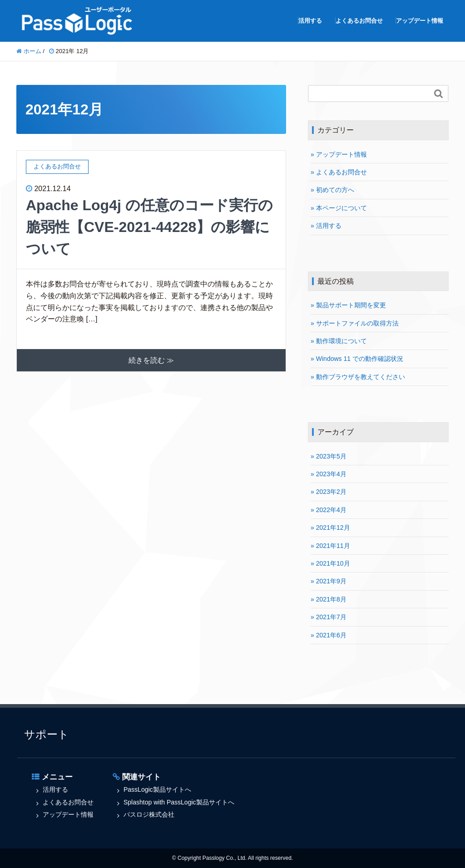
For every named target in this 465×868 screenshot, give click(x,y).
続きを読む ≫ (151, 360)
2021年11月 (333, 546)
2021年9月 (331, 581)
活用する (310, 21)
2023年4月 (331, 474)
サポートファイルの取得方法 (357, 323)
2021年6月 (331, 635)
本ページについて (341, 208)
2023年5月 (331, 456)
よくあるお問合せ (359, 21)
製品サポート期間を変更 (351, 305)
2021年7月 (331, 617)
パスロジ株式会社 (149, 814)
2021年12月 (333, 528)
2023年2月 (331, 492)
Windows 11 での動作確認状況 (360, 359)
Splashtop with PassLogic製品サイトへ (179, 802)
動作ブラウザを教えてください (361, 377)
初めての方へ (335, 190)
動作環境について (341, 341)
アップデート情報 (420, 21)
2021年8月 (331, 599)
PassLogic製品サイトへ (157, 789)
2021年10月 (333, 563)
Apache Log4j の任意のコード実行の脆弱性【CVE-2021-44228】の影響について (149, 227)
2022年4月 (331, 510)
